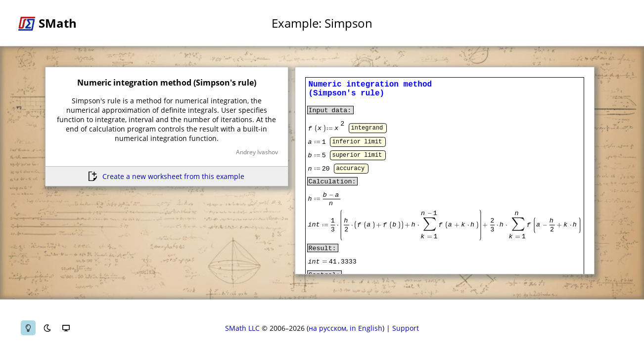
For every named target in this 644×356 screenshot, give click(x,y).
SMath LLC (242, 328)
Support (406, 328)
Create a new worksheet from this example (173, 176)
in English (366, 328)
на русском (327, 328)
